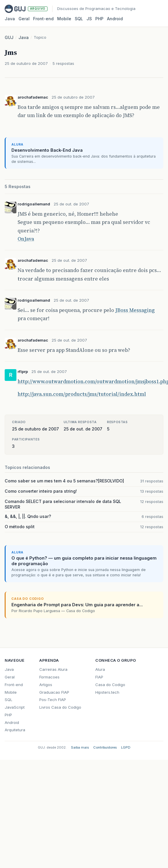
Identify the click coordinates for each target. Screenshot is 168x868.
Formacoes (49, 677)
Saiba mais (80, 747)
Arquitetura (15, 730)
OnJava (26, 239)
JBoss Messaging (135, 310)
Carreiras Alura (53, 669)
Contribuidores (105, 747)
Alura (100, 669)
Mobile (64, 19)
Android (115, 19)
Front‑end (43, 19)
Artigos (46, 685)
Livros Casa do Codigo (60, 707)
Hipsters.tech (107, 692)
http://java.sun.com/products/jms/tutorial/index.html (82, 394)
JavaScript (15, 707)
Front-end (14, 685)
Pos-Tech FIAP (53, 700)
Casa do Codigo (110, 685)
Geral (24, 19)
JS (89, 19)
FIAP (99, 677)
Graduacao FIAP (54, 692)
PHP (99, 19)
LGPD (126, 747)
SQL (79, 19)
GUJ (9, 37)
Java (10, 19)
